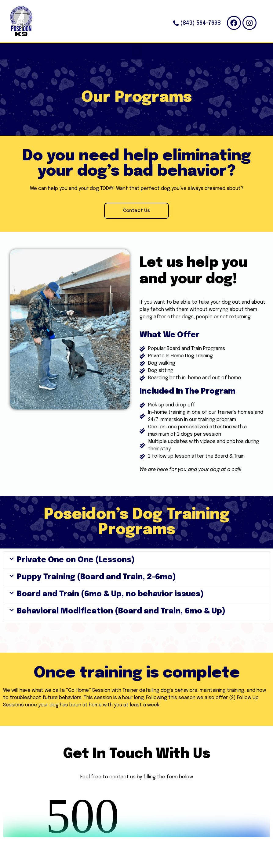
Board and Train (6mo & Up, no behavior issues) (110, 594)
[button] (137, 51)
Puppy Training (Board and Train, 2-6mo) (96, 577)
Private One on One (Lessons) (76, 560)
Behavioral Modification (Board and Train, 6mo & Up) (121, 611)
